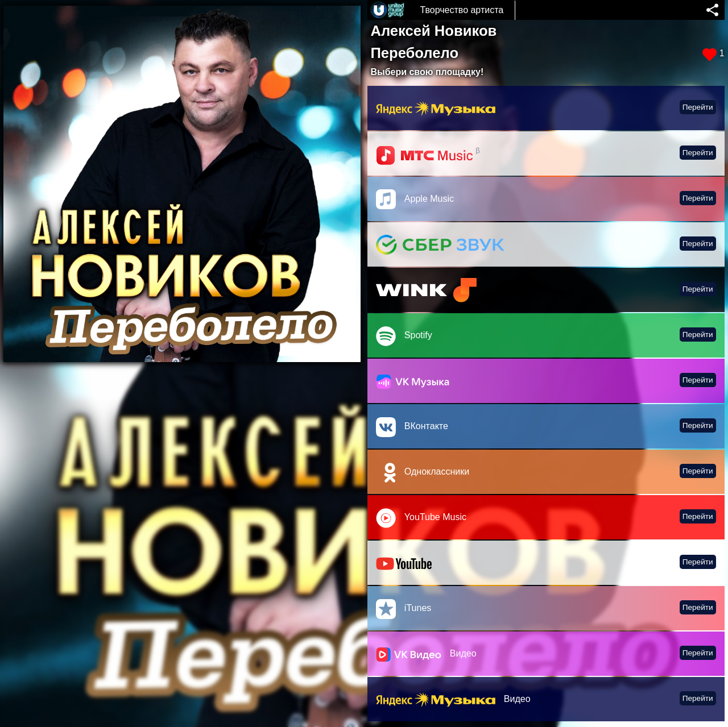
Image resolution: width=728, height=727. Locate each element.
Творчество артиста (462, 10)
